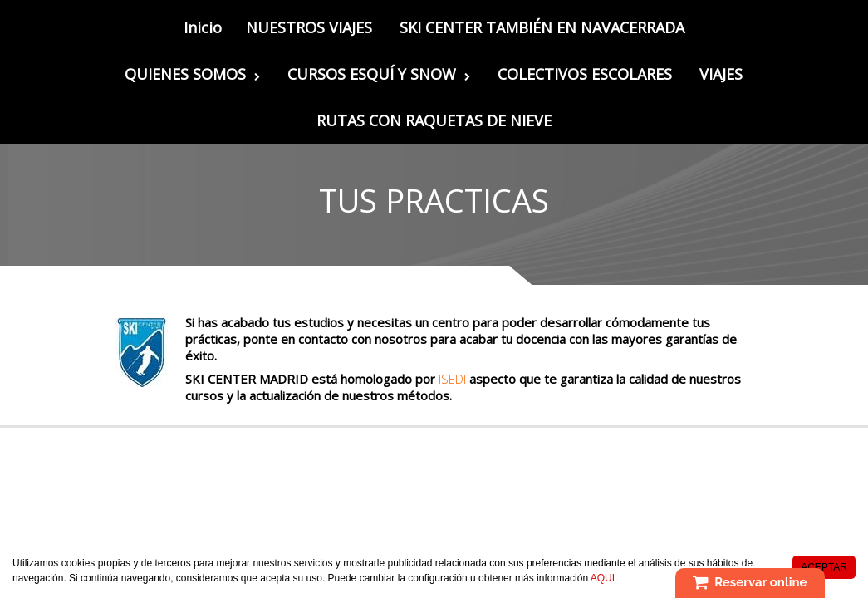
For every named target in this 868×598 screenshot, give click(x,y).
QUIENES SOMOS (192, 74)
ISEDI (451, 379)
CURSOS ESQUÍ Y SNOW (379, 74)
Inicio (203, 27)
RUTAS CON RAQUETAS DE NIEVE (434, 120)
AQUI (603, 579)
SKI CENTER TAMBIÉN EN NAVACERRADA (542, 27)
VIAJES (721, 74)
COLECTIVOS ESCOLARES (585, 74)
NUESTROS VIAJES (309, 27)
